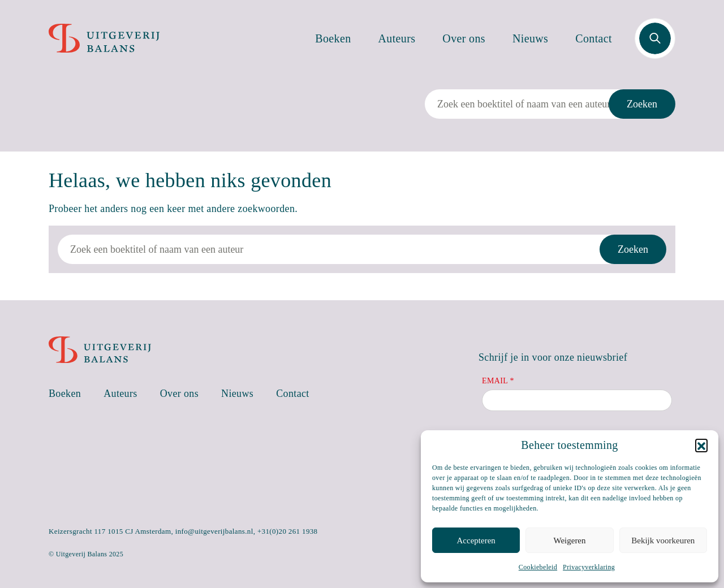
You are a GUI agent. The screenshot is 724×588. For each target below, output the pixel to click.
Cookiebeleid (538, 567)
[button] (701, 445)
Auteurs (397, 38)
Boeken (333, 38)
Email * (498, 381)
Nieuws (530, 38)
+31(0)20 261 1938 (288, 531)
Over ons (464, 38)
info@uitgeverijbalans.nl (214, 531)
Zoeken (642, 104)
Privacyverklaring (589, 567)
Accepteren (476, 541)
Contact (594, 38)
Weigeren (569, 541)
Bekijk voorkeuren (663, 541)
